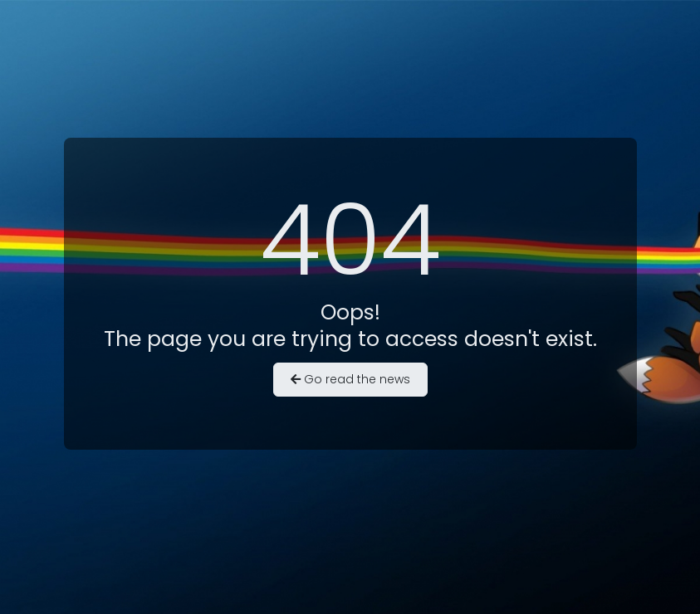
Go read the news (350, 379)
